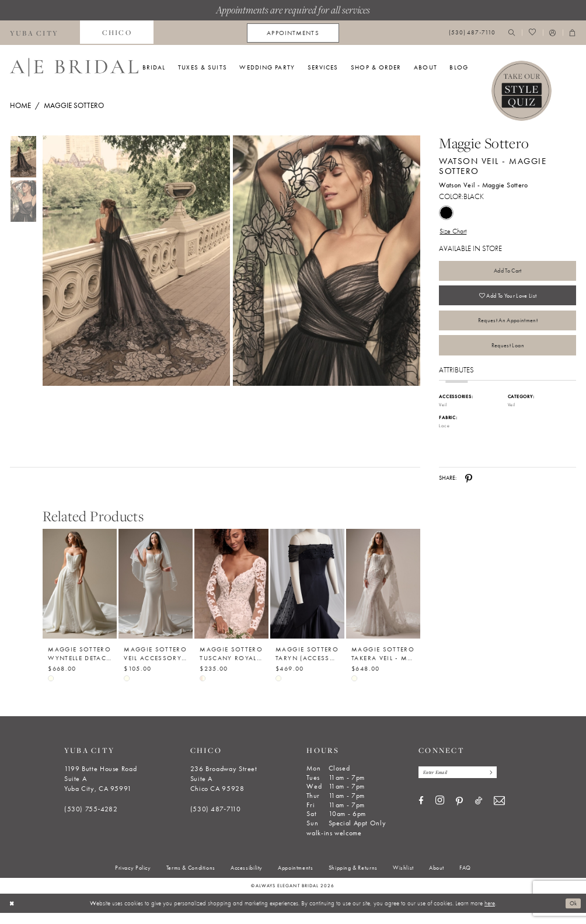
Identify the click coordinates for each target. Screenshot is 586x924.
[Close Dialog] (13, 914)
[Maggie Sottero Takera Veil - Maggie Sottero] (383, 595)
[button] (553, 33)
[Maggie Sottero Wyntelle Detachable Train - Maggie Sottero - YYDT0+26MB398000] (80, 595)
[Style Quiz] (522, 91)
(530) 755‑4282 (91, 820)
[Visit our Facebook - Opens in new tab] (421, 813)
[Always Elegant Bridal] (74, 67)
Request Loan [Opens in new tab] (507, 355)
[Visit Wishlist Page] (532, 33)
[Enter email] (462, 783)
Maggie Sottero (74, 105)
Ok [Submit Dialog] (572, 913)
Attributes (456, 381)
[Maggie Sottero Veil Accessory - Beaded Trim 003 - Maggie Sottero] (156, 595)
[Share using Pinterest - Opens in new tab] (469, 489)
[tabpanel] (135, 261)
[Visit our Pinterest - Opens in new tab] (459, 813)
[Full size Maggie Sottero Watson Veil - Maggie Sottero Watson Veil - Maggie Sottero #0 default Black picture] (136, 261)
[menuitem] (117, 33)
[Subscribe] (497, 783)
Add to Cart (507, 273)
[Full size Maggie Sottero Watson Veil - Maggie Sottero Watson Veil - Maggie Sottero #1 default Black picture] (327, 261)
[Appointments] (293, 33)
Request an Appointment (507, 327)
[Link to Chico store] (117, 33)
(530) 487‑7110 (216, 820)
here (490, 913)
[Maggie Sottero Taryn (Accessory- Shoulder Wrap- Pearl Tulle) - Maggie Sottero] (307, 595)
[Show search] (512, 33)
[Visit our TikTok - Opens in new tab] (479, 813)
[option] (80, 609)
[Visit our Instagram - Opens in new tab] (440, 813)
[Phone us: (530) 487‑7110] (472, 33)
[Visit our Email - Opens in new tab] (499, 813)
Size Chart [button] (455, 231)
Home (20, 105)
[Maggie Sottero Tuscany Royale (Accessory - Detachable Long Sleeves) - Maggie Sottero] (231, 595)
